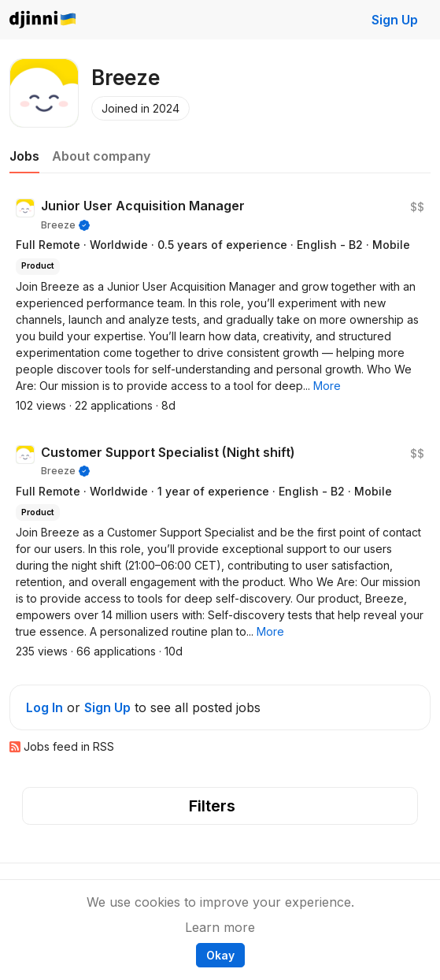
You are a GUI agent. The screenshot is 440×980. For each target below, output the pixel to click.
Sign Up (395, 20)
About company (101, 156)
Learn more (220, 927)
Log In (44, 707)
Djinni (43, 20)
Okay (220, 955)
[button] (327, 386)
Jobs (24, 156)
